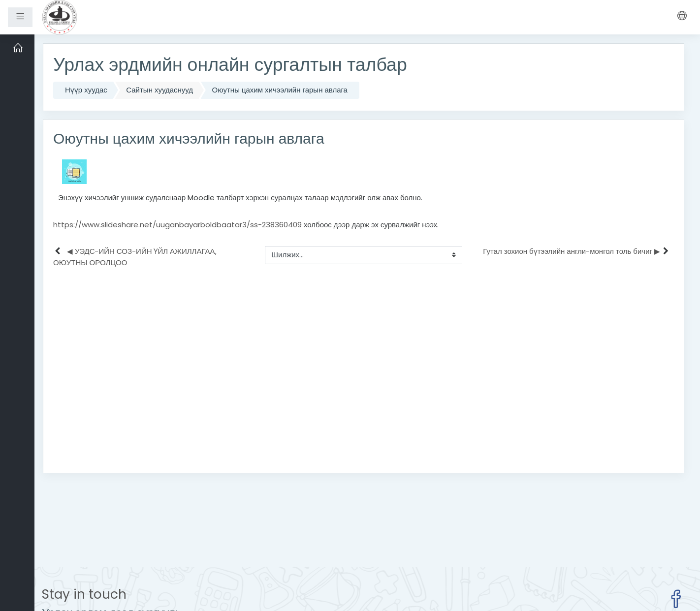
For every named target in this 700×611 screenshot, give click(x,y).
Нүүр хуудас (86, 90)
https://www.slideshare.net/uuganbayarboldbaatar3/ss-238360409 (177, 225)
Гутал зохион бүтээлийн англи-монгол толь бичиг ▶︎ (572, 251)
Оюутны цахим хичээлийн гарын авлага (280, 90)
